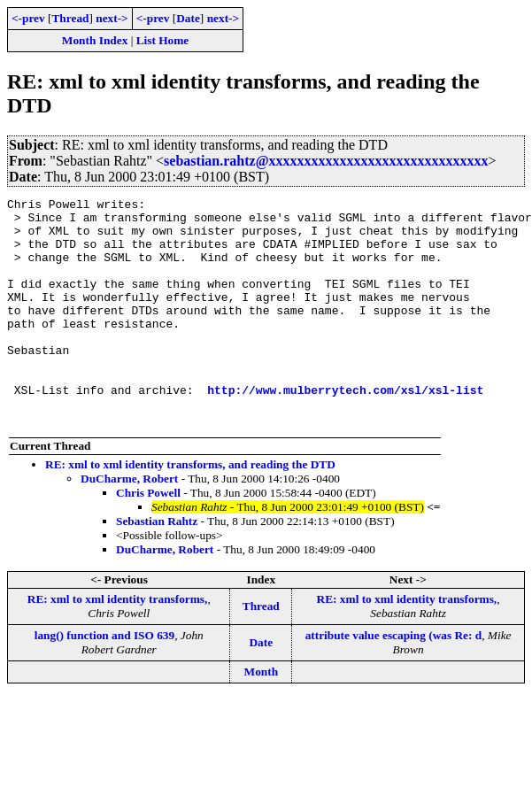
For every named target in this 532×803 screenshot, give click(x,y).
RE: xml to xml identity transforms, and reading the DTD (190, 510)
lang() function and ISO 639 (105, 680)
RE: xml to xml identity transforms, (118, 644)
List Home (163, 40)
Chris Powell (148, 538)
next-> (112, 18)
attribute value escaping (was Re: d (394, 680)
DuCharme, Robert (129, 524)
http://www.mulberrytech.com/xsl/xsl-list (345, 429)
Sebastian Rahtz (157, 566)
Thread (70, 18)
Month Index (95, 40)
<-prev (28, 18)
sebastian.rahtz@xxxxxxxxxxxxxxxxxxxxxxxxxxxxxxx (326, 161)
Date (188, 18)
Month (262, 717)
